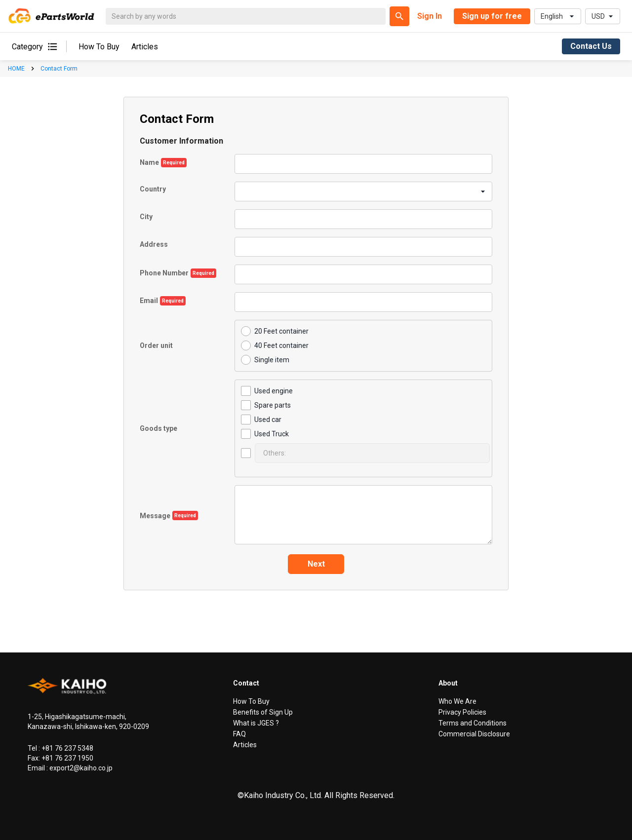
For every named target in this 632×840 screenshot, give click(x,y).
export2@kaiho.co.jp (80, 768)
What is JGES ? (256, 723)
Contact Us (591, 46)
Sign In (430, 16)
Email (149, 301)
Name (149, 162)
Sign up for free (492, 16)
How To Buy (99, 47)
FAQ (239, 734)
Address (154, 245)
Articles (145, 47)
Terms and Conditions (473, 723)
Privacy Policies (462, 712)
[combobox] (242, 191)
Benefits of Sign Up (263, 712)
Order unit (156, 345)
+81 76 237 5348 (67, 748)
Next (316, 564)
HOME (16, 69)
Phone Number (164, 273)
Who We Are (457, 701)
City (146, 217)
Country (153, 189)
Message (155, 516)
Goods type (158, 428)
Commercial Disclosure (474, 734)
